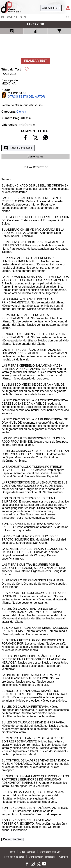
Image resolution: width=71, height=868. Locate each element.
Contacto (64, 857)
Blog (13, 852)
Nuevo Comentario (18, 148)
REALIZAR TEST (35, 61)
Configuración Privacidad (42, 857)
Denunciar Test (13, 839)
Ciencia (21, 112)
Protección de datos (14, 857)
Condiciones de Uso (50, 852)
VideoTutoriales (28, 852)
